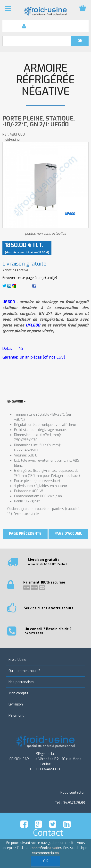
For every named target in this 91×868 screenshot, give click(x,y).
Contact (48, 833)
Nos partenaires (21, 682)
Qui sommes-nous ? (24, 671)
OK (45, 861)
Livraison (16, 704)
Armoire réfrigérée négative (45, 80)
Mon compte (18, 693)
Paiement (16, 716)
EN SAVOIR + (16, 402)
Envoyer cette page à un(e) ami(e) (30, 278)
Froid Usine (17, 660)
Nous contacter (73, 793)
